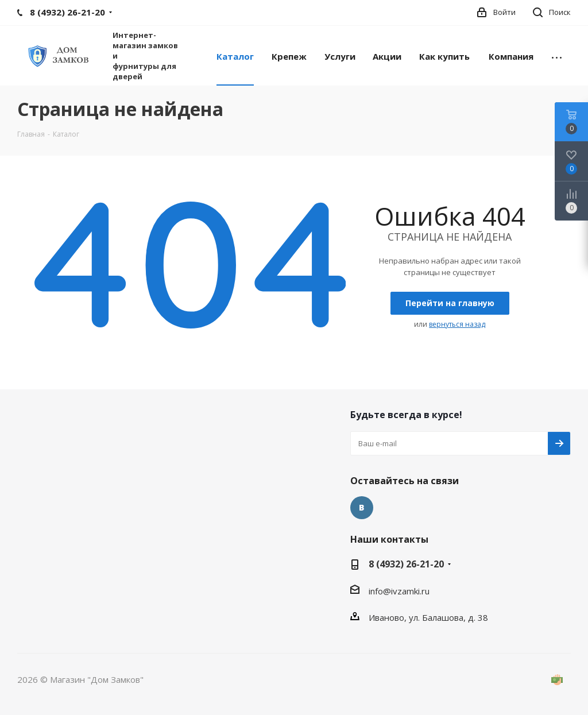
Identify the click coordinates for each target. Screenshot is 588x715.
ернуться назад (457, 324)
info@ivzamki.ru (399, 591)
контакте (362, 508)
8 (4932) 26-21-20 (406, 564)
